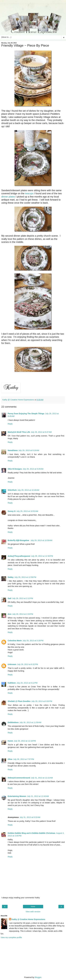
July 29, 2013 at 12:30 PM (42, 556)
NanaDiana (13, 450)
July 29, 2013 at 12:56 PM (25, 577)
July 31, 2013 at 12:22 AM (42, 778)
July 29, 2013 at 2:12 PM (23, 598)
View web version (33, 912)
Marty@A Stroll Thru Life (19, 432)
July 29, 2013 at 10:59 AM (41, 540)
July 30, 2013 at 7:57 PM (24, 759)
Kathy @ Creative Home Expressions (28, 919)
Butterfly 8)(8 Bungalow (19, 540)
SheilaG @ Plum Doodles (19, 701)
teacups (29, 193)
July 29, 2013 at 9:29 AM (33, 469)
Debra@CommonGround (19, 778)
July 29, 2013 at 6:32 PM (28, 664)
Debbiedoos (13, 722)
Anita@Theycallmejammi (19, 556)
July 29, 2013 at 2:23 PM (23, 614)
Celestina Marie (15, 641)
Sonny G (12, 511)
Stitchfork (12, 490)
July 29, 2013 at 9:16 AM (29, 450)
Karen (10, 741)
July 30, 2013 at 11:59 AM (30, 722)
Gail (9, 598)
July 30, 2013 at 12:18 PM (25, 741)
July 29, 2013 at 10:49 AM (28, 490)
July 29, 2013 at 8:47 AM (41, 432)
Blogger (38, 977)
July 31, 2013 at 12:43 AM (38, 796)
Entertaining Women (17, 796)
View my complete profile (11, 937)
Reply (10, 424)
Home (33, 907)
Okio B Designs (15, 469)
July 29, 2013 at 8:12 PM (27, 683)
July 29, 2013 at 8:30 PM (42, 701)
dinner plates (8, 197)
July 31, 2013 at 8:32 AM (30, 817)
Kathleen (12, 683)
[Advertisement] (33, 7)
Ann (10, 614)
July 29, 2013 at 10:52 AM (27, 511)
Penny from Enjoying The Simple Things (26, 414)
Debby (11, 577)
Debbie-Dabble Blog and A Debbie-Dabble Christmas (32, 833)
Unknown (12, 664)
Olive (10, 759)
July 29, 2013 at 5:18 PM (33, 641)
